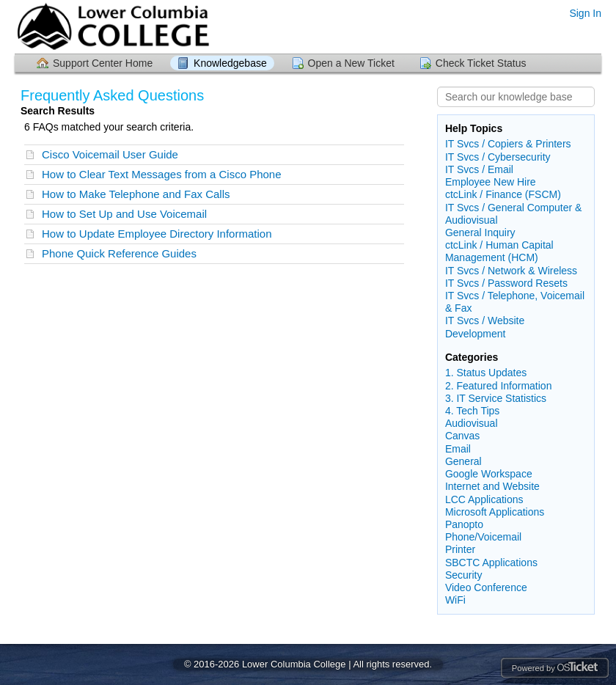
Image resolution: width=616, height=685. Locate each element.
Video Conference (486, 587)
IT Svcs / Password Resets (506, 283)
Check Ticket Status (481, 63)
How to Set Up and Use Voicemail (124, 214)
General (463, 461)
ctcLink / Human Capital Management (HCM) (499, 251)
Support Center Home (103, 63)
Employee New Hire (491, 182)
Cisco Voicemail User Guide (110, 154)
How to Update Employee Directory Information (157, 234)
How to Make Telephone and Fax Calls (136, 194)
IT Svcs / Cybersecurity (498, 157)
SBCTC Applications (491, 563)
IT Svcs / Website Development (485, 327)
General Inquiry (480, 232)
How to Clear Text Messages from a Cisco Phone (162, 174)
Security (464, 575)
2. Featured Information (499, 386)
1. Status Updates (486, 373)
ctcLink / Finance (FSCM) (503, 194)
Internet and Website (492, 486)
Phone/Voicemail (483, 537)
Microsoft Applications (495, 512)
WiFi (455, 600)
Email (458, 449)
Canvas (462, 436)
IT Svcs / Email (479, 169)
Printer (460, 549)
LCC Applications (484, 499)
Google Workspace (489, 474)
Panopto (464, 524)
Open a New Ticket (351, 63)
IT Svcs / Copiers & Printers (508, 144)
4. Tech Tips (472, 411)
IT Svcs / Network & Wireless (511, 271)
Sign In (585, 13)
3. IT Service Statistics (496, 398)
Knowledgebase (230, 63)
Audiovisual (472, 423)
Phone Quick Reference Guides (119, 253)
